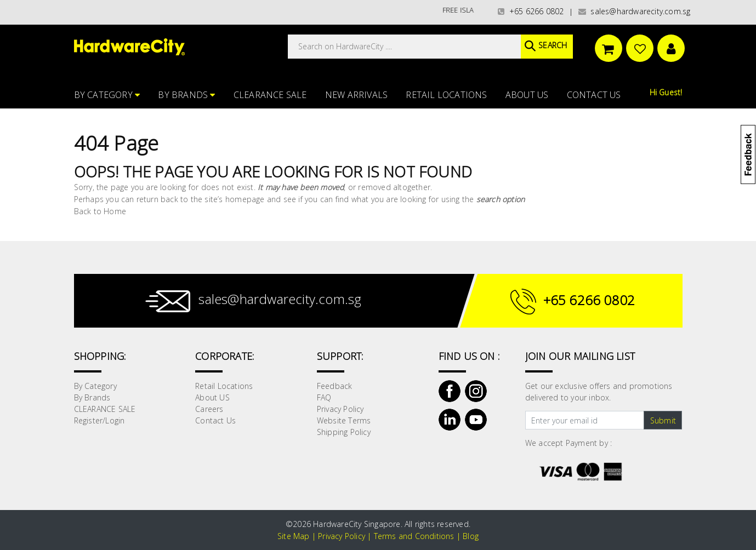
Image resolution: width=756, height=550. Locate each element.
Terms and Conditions (414, 536)
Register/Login (100, 420)
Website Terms (344, 420)
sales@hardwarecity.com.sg (635, 11)
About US (527, 95)
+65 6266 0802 (531, 11)
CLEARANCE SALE (270, 95)
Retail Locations (446, 95)
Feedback (335, 386)
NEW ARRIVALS (356, 95)
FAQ (324, 397)
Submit (663, 420)
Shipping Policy (344, 432)
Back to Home (100, 211)
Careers (209, 409)
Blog (471, 536)
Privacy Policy (340, 409)
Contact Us (594, 95)
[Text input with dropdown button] (585, 420)
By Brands (186, 95)
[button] (755, 62)
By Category (107, 95)
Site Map (294, 536)
